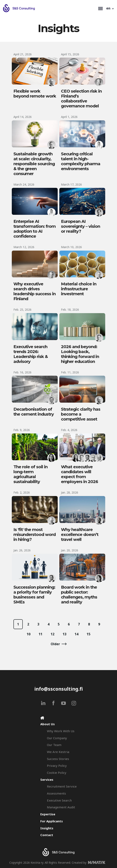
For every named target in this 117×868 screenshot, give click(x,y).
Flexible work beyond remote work (35, 94)
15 (88, 634)
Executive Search (59, 800)
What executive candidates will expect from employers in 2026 (79, 474)
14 (76, 634)
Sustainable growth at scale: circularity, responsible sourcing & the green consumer (34, 164)
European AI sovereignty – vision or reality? (81, 226)
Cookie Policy (57, 773)
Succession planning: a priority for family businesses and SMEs (34, 595)
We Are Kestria (58, 752)
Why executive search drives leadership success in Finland (35, 291)
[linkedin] (43, 703)
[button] (110, 8)
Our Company (57, 738)
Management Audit (61, 807)
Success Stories (58, 759)
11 (41, 634)
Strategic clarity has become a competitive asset (81, 414)
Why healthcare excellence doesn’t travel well (80, 535)
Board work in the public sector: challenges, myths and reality (79, 595)
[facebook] (53, 703)
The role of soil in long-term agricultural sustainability (30, 474)
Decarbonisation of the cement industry (34, 412)
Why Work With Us (61, 731)
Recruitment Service (62, 786)
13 (64, 634)
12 (53, 634)
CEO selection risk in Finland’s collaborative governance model (81, 99)
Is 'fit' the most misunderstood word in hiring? (35, 535)
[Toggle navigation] (100, 8)
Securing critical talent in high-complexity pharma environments (81, 161)
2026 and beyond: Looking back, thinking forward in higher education (80, 354)
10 (29, 634)
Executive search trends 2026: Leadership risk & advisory (31, 354)
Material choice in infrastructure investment (79, 289)
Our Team (54, 745)
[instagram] (74, 703)
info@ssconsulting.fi (59, 689)
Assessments (56, 793)
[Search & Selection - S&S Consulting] (50, 8)
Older (55, 644)
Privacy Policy (57, 766)
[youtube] (64, 703)
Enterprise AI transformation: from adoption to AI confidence (35, 229)
